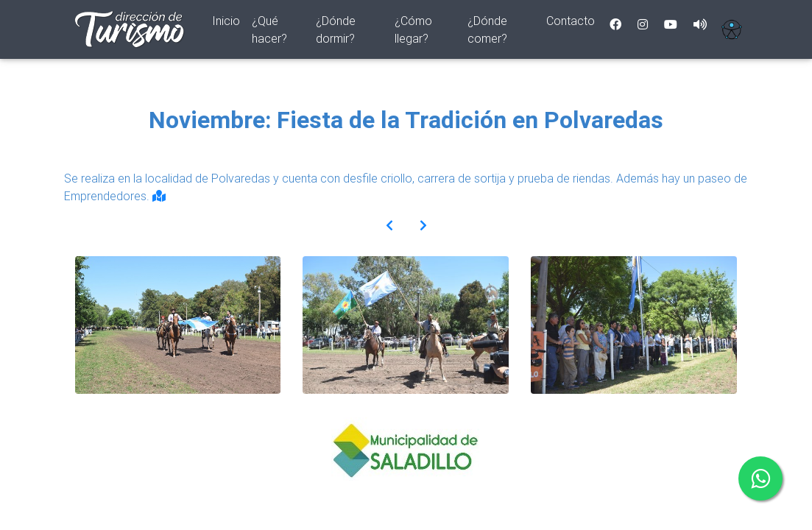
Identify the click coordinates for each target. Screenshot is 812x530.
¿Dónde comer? (487, 32)
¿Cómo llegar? (413, 32)
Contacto (571, 24)
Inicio (229, 22)
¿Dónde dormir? (336, 32)
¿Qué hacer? (269, 32)
